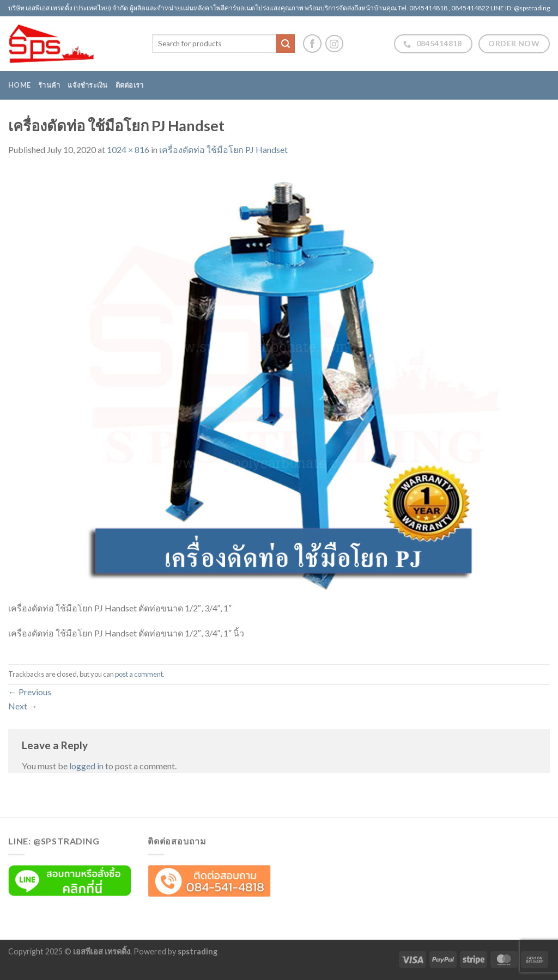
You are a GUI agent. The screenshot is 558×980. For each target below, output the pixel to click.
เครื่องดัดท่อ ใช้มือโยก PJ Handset (223, 149)
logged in (86, 766)
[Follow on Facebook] (312, 44)
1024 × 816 (128, 149)
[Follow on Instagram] (334, 44)
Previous (30, 692)
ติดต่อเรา (130, 85)
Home (19, 85)
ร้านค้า (49, 85)
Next (23, 706)
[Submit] (286, 44)
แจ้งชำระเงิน (87, 85)
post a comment (139, 674)
